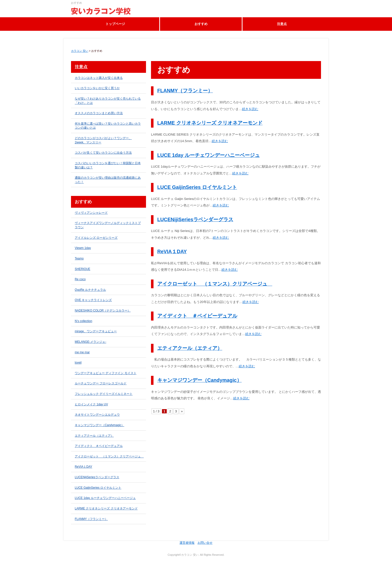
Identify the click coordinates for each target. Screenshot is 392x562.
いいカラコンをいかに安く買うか (97, 88)
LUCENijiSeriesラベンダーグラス (195, 219)
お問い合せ (205, 543)
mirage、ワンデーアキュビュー (96, 331)
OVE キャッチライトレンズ (93, 300)
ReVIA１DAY (172, 251)
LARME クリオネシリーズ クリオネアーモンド (210, 123)
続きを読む (250, 109)
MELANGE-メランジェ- (90, 342)
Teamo (79, 258)
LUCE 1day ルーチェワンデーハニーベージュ (208, 155)
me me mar (82, 352)
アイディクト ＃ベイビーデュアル (197, 316)
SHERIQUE (82, 269)
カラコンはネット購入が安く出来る (99, 78)
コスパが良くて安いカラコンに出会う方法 (103, 153)
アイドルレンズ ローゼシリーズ (96, 238)
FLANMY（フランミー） (185, 91)
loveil (78, 363)
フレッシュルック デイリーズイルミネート (104, 394)
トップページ (115, 24)
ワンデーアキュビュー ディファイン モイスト (106, 373)
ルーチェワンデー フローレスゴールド (101, 383)
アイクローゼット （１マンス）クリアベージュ (215, 284)
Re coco (80, 279)
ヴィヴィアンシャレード (91, 213)
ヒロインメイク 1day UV (91, 404)
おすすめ (201, 24)
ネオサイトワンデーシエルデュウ (97, 415)
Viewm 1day (83, 248)
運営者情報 (187, 543)
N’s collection (83, 321)
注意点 (282, 24)
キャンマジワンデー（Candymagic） (199, 380)
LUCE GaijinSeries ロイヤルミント (197, 187)
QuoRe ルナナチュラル (90, 290)
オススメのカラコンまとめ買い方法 (99, 113)
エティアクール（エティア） (190, 348)
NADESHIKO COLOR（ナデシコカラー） (103, 311)
